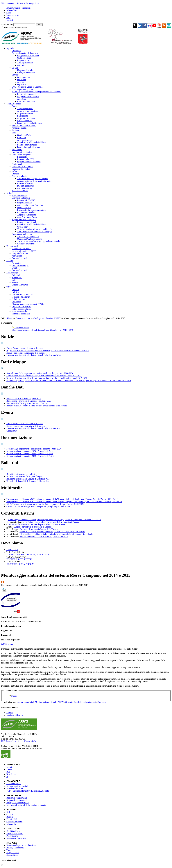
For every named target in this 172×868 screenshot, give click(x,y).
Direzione (21, 80)
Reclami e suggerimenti (17, 798)
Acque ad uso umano (26, 118)
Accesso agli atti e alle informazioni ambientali (27, 805)
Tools (9, 850)
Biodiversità (17, 150)
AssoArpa (21, 99)
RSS (8, 772)
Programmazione (19, 195)
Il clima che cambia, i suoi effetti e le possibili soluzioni (44, 536)
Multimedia (17, 256)
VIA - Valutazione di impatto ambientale (35, 229)
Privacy (10, 848)
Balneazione (23, 116)
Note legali (19, 848)
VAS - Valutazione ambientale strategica (35, 232)
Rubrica (15, 292)
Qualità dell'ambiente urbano (30, 239)
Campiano (102, 702)
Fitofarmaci (17, 164)
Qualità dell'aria (24, 135)
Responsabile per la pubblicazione (21, 845)
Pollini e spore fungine (27, 145)
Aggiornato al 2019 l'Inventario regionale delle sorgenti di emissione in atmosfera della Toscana (48, 350)
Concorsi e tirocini (14, 822)
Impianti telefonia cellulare (29, 162)
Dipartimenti (23, 84)
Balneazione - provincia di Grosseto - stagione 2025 (29, 401)
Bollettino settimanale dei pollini (21, 474)
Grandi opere (23, 227)
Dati (14, 280)
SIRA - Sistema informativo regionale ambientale (38, 241)
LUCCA (46, 554)
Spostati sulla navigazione (28, 3)
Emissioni (21, 138)
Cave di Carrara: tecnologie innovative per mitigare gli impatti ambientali (38, 506)
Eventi (15, 268)
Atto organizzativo (25, 63)
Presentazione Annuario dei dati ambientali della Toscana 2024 (33, 355)
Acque (15, 106)
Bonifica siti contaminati (22, 152)
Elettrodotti (22, 157)
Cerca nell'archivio (20, 258)
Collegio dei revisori (26, 72)
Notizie (10, 261)
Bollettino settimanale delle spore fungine (24, 476)
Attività (10, 193)
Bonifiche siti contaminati (85, 702)
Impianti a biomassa (26, 183)
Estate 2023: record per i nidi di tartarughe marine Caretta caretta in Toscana (52, 532)
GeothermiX (12, 431)
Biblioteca (16, 302)
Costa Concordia (24, 121)
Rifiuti (15, 171)
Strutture (16, 75)
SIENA (22, 564)
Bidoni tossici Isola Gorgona (29, 123)
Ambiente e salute (20, 128)
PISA (39, 554)
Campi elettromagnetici (22, 154)
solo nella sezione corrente (16, 28)
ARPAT (61, 702)
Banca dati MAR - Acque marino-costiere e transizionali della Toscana (37, 406)
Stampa (10, 713)
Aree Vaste (22, 82)
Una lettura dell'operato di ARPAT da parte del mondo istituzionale (36, 524)
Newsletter (16, 263)
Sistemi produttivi (20, 176)
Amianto (16, 130)
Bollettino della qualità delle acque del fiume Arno (28, 481)
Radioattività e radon (21, 169)
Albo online (12, 10)
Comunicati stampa (20, 265)
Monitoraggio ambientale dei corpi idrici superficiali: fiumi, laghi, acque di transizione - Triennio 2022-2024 (54, 520)
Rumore (15, 174)
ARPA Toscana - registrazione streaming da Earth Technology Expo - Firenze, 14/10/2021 (45, 504)
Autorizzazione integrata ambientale (33, 179)
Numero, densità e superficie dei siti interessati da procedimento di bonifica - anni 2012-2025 (47, 378)
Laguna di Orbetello (26, 212)
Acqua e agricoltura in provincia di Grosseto (26, 353)
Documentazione (14, 246)
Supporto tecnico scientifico (24, 220)
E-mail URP (12, 819)
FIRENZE (11, 559)
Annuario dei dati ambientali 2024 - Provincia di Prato (30, 454)
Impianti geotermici (26, 186)
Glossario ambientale (26, 244)
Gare (9, 13)
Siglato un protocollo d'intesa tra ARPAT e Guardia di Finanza (53, 522)
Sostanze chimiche (20, 191)
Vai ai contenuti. (8, 3)
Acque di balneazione (27, 215)
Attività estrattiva (25, 188)
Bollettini (16, 275)
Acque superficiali (25, 109)
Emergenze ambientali (27, 222)
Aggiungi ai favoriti (15, 715)
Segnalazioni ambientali (17, 800)
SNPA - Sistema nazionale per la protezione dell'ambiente (37, 92)
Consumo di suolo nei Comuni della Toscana (39, 529)
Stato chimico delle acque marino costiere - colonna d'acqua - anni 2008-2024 (40, 373)
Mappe (15, 282)
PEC (8, 17)
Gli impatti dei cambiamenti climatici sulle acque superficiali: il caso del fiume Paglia (56, 534)
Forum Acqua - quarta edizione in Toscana (25, 348)
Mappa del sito (13, 853)
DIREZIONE (12, 550)
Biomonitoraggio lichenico (29, 147)
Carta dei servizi (24, 58)
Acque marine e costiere (28, 111)
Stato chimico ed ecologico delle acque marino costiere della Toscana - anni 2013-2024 (44, 376)
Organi (15, 68)
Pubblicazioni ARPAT (21, 249)
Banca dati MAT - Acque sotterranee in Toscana (27, 403)
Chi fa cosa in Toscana (21, 306)
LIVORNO (11, 554)
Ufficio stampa (18, 299)
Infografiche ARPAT (21, 253)
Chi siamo (16, 51)
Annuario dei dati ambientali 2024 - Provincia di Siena (30, 451)
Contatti (10, 20)
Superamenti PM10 (15, 833)
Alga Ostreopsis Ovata (27, 217)
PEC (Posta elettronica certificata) (16, 741)
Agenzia (10, 48)
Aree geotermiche (25, 140)
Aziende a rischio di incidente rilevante (34, 181)
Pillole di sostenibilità (21, 309)
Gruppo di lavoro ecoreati (28, 96)
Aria (14, 133)
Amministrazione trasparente (19, 8)
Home (10, 318)
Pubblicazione (7, 644)
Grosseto (69, 702)
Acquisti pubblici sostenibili (24, 125)
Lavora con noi (13, 15)
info (34, 741)
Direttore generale (25, 70)
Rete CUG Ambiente (26, 101)
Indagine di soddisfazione (17, 803)
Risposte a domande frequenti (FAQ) (28, 304)
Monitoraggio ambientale (46, 702)
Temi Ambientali (14, 104)
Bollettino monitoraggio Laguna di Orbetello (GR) (28, 479)
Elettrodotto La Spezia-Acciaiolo (31, 210)
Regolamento (23, 60)
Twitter (10, 769)
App (8, 777)
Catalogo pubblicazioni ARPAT (47, 318)
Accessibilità (12, 855)
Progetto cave (12, 836)
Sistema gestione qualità (22, 89)
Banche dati (17, 278)
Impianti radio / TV (26, 159)
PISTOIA (28, 559)
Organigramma (24, 77)
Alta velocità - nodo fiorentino (30, 205)
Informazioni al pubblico (23, 294)
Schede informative (15, 788)
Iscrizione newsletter (21, 297)
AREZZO (30, 564)
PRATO (20, 559)
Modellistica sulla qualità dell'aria (32, 142)
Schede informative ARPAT (24, 251)
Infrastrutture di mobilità (22, 166)
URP (9, 287)
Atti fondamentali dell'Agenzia (25, 53)
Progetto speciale (25, 203)
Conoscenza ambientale (22, 234)
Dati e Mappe (12, 273)
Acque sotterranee (25, 113)
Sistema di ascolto (20, 311)
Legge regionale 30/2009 (28, 55)
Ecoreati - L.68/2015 (26, 200)
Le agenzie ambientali (27, 94)
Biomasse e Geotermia (16, 838)
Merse (14, 696)
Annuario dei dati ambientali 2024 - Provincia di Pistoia (31, 456)
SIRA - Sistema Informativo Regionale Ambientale (28, 791)
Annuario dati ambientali (28, 236)
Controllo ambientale (21, 198)
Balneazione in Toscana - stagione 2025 (24, 398)
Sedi (8, 812)
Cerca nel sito (7, 25)
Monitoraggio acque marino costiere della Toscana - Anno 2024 (34, 449)
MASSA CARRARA (26, 554)
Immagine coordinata (21, 314)
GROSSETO (12, 564)
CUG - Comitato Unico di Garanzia (27, 87)
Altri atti (21, 65)
